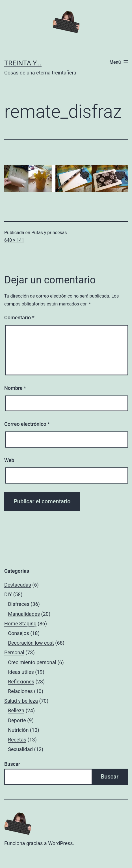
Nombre (15, 388)
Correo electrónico (27, 424)
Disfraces (19, 604)
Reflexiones (21, 682)
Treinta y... (23, 63)
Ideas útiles (21, 672)
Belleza (16, 710)
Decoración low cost (31, 643)
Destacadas (18, 585)
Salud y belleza (21, 701)
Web (9, 460)
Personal (14, 652)
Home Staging (20, 624)
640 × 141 (14, 240)
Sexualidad (20, 749)
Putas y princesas (49, 233)
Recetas (17, 740)
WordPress (60, 843)
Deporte (17, 720)
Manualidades (24, 614)
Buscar (12, 764)
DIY (8, 594)
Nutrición (18, 730)
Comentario (19, 318)
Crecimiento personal (32, 662)
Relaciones (20, 691)
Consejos (19, 633)
